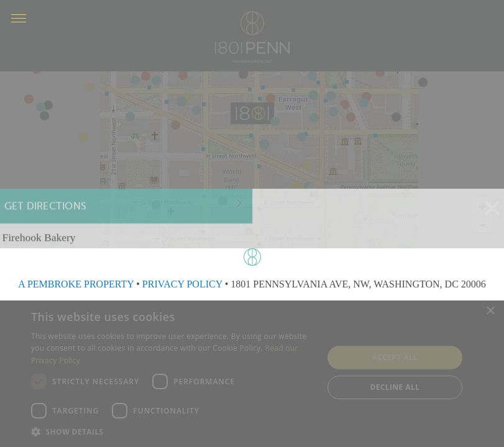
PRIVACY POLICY (182, 284)
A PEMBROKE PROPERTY (76, 284)
